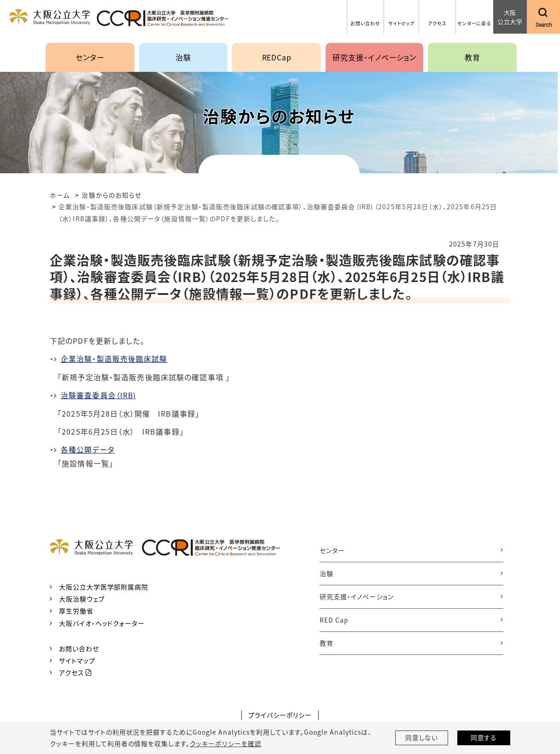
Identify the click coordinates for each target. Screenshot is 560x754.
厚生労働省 (76, 610)
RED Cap (334, 619)
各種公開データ (88, 449)
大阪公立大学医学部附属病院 (104, 586)
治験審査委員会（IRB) (99, 395)
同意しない (422, 738)
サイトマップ (77, 660)
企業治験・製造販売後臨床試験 (114, 359)
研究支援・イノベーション (357, 596)
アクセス (72, 672)
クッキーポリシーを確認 (225, 743)
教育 (327, 642)
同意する (484, 738)
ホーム (60, 195)
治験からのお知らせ (112, 195)
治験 (327, 573)
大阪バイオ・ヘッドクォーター (102, 622)
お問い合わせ (79, 648)
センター (332, 549)
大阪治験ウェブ (82, 598)
